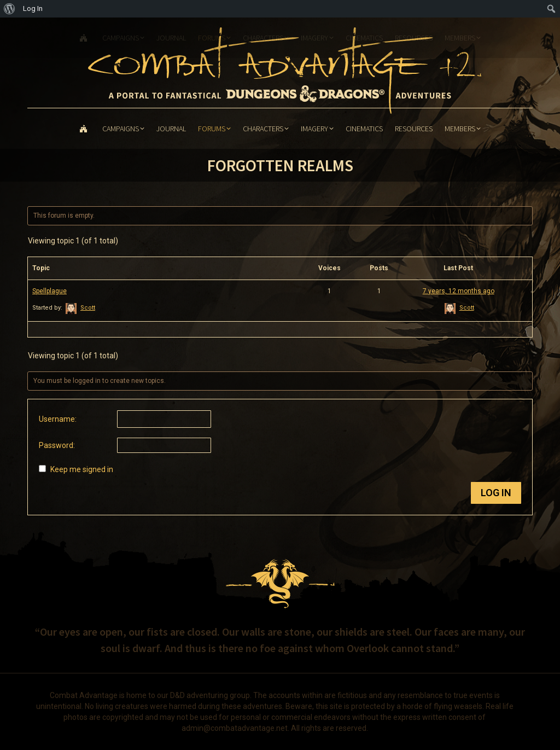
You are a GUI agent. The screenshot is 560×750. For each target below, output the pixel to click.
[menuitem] (10, 9)
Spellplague (49, 291)
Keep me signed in (82, 469)
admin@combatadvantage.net (235, 728)
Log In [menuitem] (33, 8)
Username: (58, 419)
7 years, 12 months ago (459, 291)
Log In (496, 493)
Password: (57, 445)
